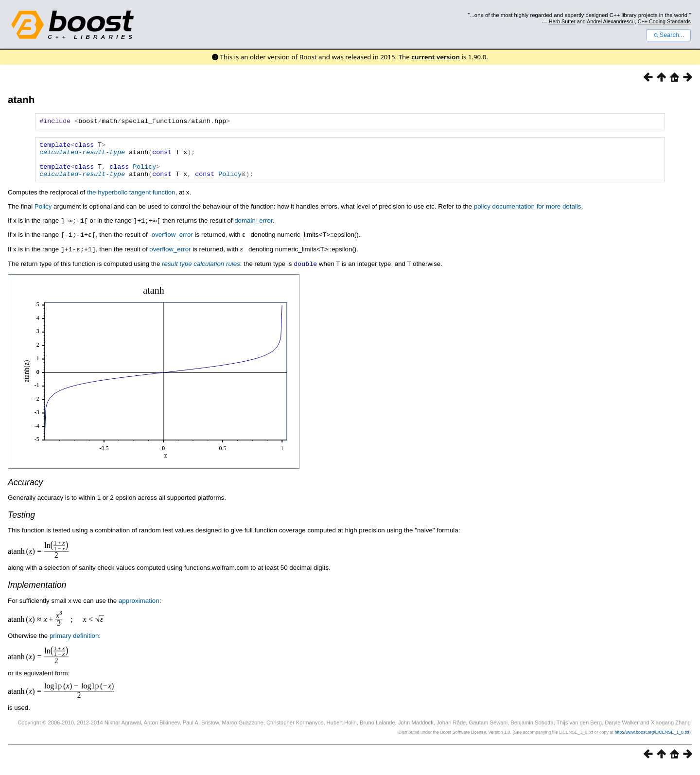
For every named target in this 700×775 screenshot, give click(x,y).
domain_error (254, 229)
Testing (21, 522)
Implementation (37, 592)
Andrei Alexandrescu (611, 21)
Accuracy (25, 489)
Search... (669, 35)
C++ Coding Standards (664, 21)
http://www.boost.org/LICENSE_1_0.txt (652, 739)
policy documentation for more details (528, 215)
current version (436, 57)
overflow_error (172, 243)
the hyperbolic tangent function (131, 201)
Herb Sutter (562, 21)
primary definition (74, 643)
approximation (139, 608)
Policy (144, 174)
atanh (21, 99)
